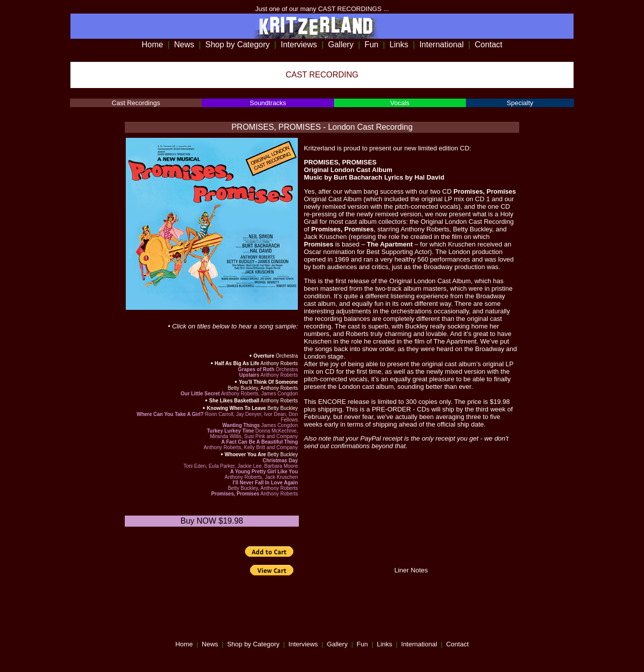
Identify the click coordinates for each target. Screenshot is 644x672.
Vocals (399, 103)
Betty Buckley (282, 408)
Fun (372, 45)
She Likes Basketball (234, 401)
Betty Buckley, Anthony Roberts (263, 388)
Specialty (520, 103)
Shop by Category (237, 45)
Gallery (341, 45)
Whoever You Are (246, 454)
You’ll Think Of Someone (268, 382)
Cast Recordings (136, 103)
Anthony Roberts (278, 363)
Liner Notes (411, 570)
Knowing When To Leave (236, 408)
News (184, 45)
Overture (264, 356)
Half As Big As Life (237, 363)
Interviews (299, 45)
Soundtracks (268, 103)
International (441, 45)
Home (152, 45)
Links (399, 45)
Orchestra (286, 356)
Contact (488, 45)
